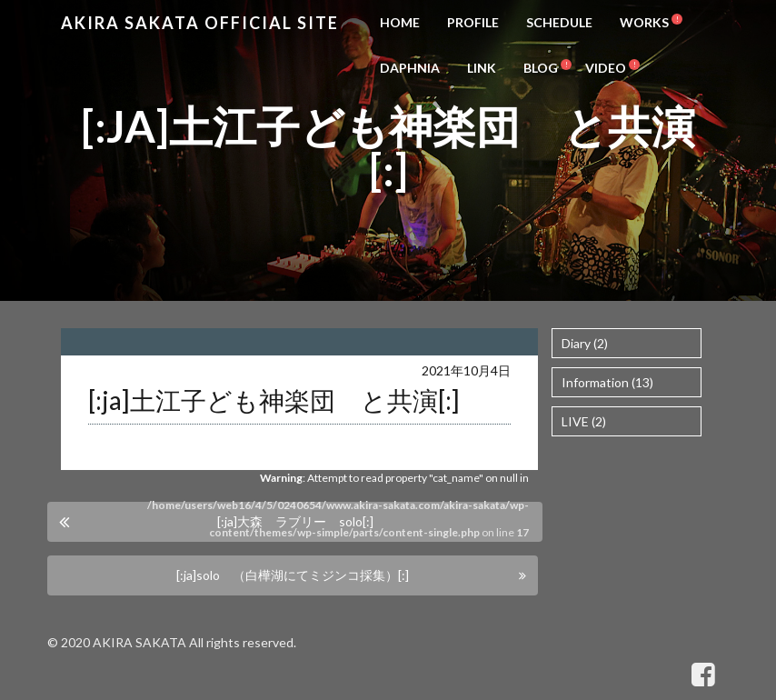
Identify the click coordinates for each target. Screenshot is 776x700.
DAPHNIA (410, 68)
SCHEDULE (559, 22)
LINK (482, 68)
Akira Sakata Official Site (200, 23)
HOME (400, 22)
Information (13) (607, 382)
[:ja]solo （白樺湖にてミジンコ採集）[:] (293, 575)
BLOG (541, 68)
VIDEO (606, 68)
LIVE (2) (584, 421)
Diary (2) (585, 343)
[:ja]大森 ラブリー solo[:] (295, 521)
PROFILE (473, 22)
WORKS (644, 22)
